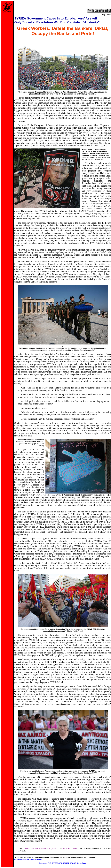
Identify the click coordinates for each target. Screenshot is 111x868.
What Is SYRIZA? (71, 848)
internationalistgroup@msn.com (28, 859)
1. (18, 848)
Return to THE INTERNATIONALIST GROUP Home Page (63, 863)
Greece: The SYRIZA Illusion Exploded (40, 848)
